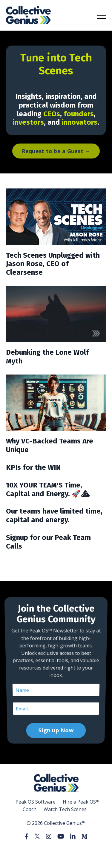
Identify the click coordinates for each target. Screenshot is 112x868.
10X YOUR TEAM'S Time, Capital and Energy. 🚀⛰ (48, 489)
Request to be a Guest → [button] (56, 151)
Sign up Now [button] (56, 705)
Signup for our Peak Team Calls (48, 542)
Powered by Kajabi (56, 852)
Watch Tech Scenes (65, 809)
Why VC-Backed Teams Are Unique (50, 445)
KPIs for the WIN (33, 467)
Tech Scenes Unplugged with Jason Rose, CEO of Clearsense (53, 264)
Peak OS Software (36, 802)
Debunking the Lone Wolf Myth (47, 357)
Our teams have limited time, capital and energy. (54, 515)
